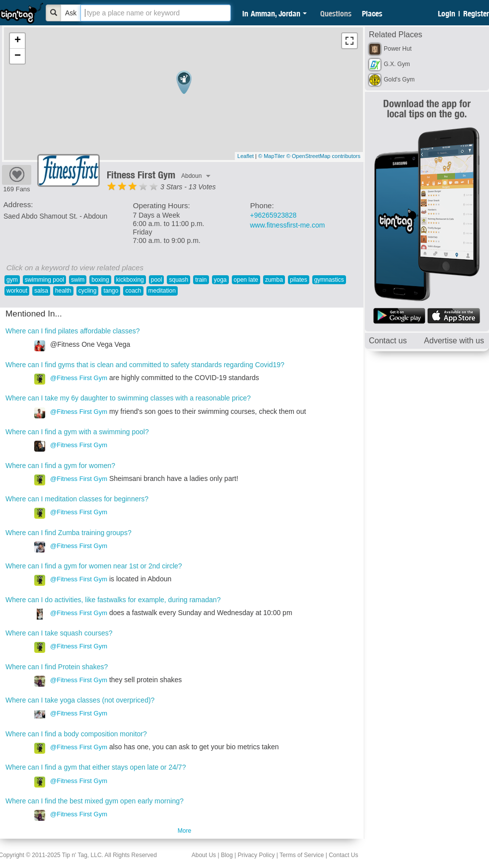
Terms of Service (302, 855)
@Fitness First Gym (79, 378)
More (184, 831)
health (63, 291)
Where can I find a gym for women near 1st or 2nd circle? (94, 566)
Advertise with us (454, 341)
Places (372, 13)
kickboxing (130, 280)
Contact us (388, 341)
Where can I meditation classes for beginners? (77, 499)
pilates (299, 280)
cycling (88, 291)
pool (157, 280)
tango (111, 291)
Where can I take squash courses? (59, 633)
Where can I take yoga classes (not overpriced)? (80, 700)
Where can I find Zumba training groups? (69, 533)
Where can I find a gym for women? (60, 466)
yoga (220, 280)
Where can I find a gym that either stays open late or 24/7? (96, 767)
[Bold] (54, 13)
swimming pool (44, 280)
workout (17, 291)
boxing (100, 280)
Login (447, 13)
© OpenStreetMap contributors (323, 156)
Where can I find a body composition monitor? (76, 734)
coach (133, 291)
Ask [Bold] (71, 13)
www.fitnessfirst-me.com (288, 225)
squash (178, 280)
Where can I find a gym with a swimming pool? (77, 432)
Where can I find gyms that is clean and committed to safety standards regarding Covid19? (145, 365)
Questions (336, 13)
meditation (162, 291)
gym (12, 280)
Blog (227, 855)
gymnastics (329, 280)
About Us (204, 855)
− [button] (18, 56)
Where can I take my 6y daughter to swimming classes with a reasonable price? (128, 398)
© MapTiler (272, 156)
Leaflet (245, 156)
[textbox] (156, 13)
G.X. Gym (397, 64)
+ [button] (18, 41)
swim (78, 280)
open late (246, 280)
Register (476, 13)
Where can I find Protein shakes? (57, 667)
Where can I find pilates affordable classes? (73, 331)
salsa (41, 291)
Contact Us (343, 855)
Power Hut (398, 49)
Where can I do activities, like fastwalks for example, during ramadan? (113, 600)
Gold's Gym (399, 79)
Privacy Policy (256, 855)
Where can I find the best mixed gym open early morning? (95, 801)
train (201, 280)
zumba (274, 280)
